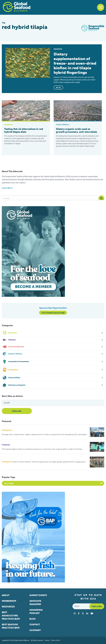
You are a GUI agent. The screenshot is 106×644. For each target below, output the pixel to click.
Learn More (7, 188)
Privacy (47, 640)
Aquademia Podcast (36, 612)
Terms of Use (56, 640)
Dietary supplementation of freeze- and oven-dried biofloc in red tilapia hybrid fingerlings (75, 63)
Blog (33, 619)
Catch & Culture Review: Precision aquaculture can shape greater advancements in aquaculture (49, 462)
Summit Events (38, 595)
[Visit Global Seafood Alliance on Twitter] (83, 613)
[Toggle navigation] (101, 7)
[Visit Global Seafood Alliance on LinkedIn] (87, 613)
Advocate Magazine (35, 603)
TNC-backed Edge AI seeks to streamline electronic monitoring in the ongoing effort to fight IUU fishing (42, 449)
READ (58, 87)
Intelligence (7, 430)
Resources (8, 607)
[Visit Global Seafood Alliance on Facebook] (79, 613)
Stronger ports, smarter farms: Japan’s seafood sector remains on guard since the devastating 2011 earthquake (44, 435)
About (6, 595)
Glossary (35, 630)
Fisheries (6, 445)
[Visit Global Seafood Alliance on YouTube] (92, 613)
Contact (35, 625)
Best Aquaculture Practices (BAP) (11, 616)
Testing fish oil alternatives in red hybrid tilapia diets (24, 130)
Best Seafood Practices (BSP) (11, 626)
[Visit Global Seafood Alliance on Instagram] (75, 613)
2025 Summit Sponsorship (53, 313)
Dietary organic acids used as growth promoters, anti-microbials (76, 130)
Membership (9, 601)
